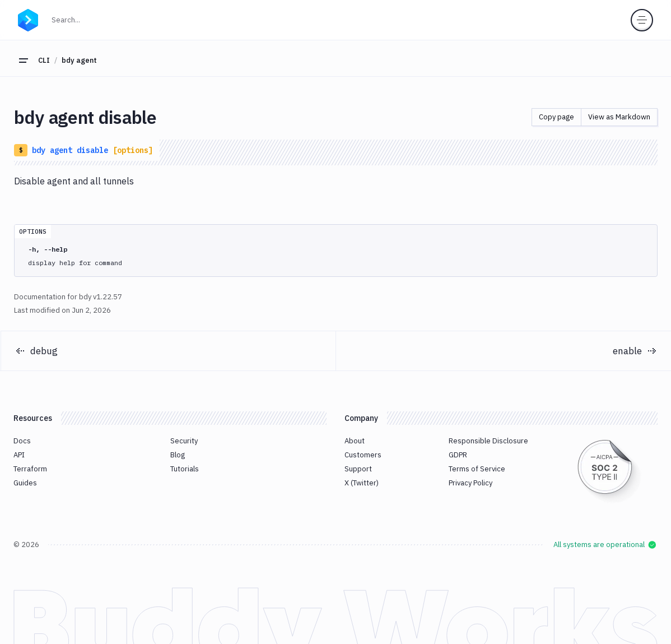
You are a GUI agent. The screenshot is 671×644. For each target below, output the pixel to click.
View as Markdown (619, 117)
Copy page (556, 117)
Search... (69, 19)
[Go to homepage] (28, 18)
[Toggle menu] (642, 20)
